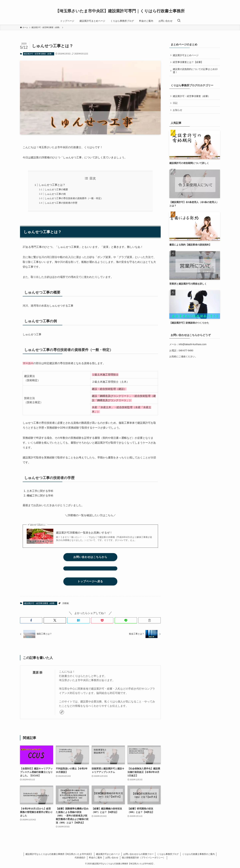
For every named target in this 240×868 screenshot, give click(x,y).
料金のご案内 (95, 858)
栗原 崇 (38, 673)
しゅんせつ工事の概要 (56, 189)
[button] (31, 620)
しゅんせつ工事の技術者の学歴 (61, 203)
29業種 (66, 603)
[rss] (218, 2)
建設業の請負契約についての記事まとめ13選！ (195, 71)
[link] (62, 712)
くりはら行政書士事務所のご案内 (198, 854)
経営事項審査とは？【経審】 (188, 62)
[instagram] (213, 2)
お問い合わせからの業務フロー (138, 854)
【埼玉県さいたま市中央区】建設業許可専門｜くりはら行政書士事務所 (120, 11)
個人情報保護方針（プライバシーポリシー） (143, 858)
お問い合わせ (112, 858)
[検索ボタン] (179, 21)
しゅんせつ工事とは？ (52, 185)
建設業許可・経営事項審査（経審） (38, 54)
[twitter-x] (209, 2)
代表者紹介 (80, 858)
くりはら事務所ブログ (168, 854)
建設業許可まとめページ (186, 55)
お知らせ (177, 110)
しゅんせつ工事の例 (55, 194)
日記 (175, 103)
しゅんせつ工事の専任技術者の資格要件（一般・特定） (74, 198)
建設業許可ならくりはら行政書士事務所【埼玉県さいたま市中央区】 (59, 854)
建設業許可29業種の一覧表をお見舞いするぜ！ (84, 533)
